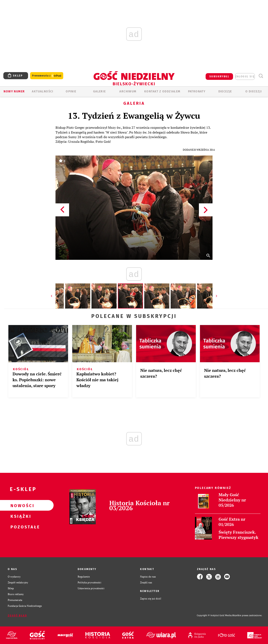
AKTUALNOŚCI (43, 91)
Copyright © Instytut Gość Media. (215, 615)
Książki (20, 516)
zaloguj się (245, 77)
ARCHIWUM (128, 91)
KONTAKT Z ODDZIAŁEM (162, 91)
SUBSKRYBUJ (219, 77)
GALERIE (100, 91)
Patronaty (197, 91)
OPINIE (71, 91)
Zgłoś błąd (17, 616)
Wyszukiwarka (261, 76)
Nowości (20, 505)
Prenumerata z (47, 76)
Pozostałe (20, 527)
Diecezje (225, 91)
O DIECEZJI (254, 91)
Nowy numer (14, 91)
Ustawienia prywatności (91, 588)
